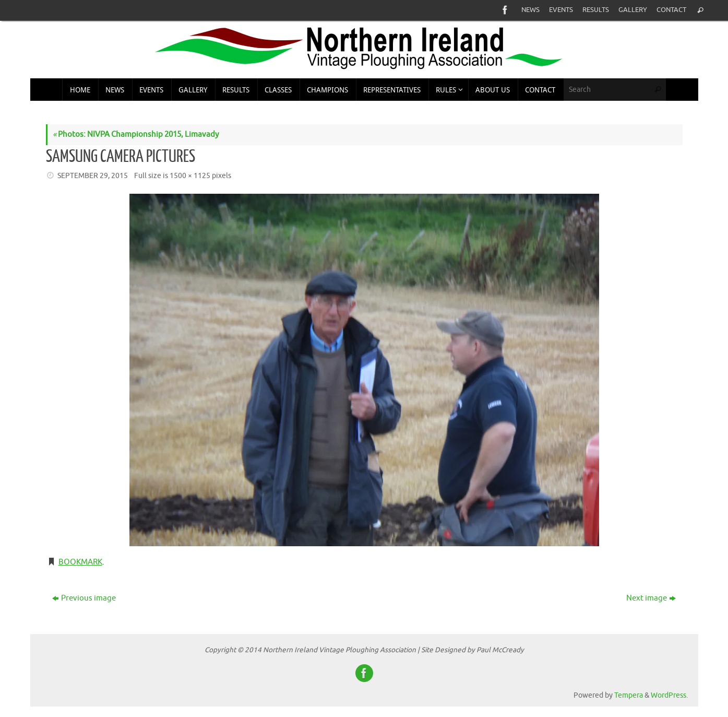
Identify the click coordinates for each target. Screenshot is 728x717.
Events (561, 10)
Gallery (633, 10)
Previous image (84, 598)
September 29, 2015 (93, 176)
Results (596, 10)
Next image (651, 598)
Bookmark (80, 562)
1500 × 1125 (190, 176)
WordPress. (669, 695)
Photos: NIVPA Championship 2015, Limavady (136, 134)
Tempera (629, 695)
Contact (671, 10)
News (530, 10)
